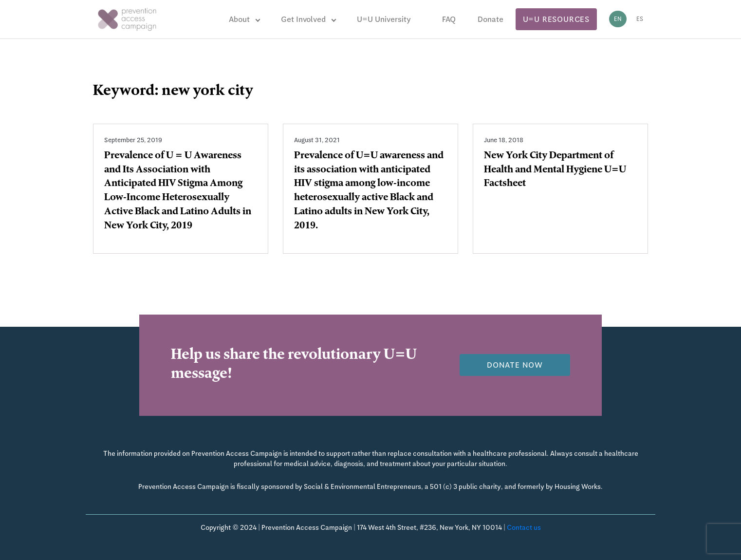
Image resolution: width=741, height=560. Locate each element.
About (239, 19)
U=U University (384, 19)
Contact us (524, 527)
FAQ (449, 19)
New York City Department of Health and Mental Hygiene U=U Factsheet (555, 170)
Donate (491, 19)
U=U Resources (556, 19)
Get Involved (303, 19)
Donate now (515, 365)
